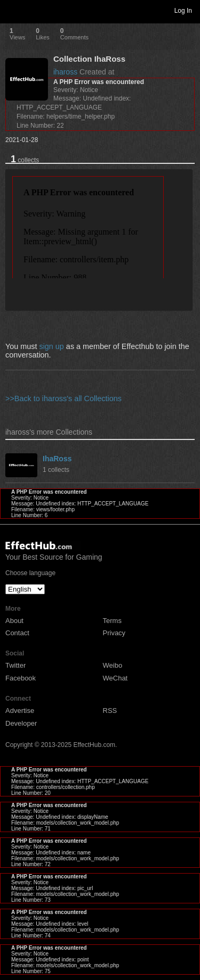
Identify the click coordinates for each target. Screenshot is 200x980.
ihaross (65, 72)
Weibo (113, 665)
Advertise (20, 711)
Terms (112, 621)
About (14, 621)
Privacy (114, 633)
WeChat (115, 678)
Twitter (15, 665)
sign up (51, 346)
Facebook (21, 678)
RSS (110, 711)
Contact (17, 633)
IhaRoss (57, 459)
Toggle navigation (13, 10)
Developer (21, 723)
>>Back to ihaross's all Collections (63, 398)
